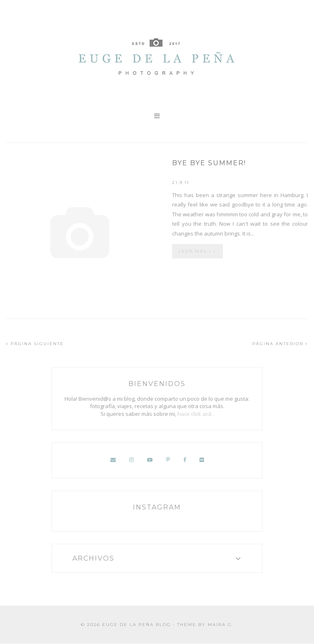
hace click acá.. (196, 414)
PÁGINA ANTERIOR (280, 344)
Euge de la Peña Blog (137, 625)
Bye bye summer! (209, 163)
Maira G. (221, 625)
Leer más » (197, 251)
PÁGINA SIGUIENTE (35, 344)
